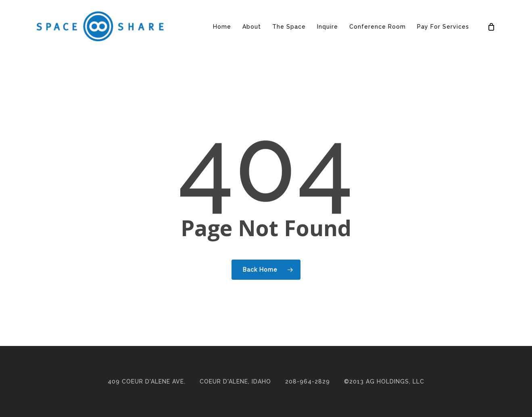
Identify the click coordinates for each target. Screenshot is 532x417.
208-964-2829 (308, 381)
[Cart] (491, 27)
